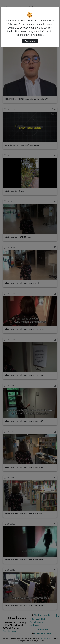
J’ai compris (30, 41)
